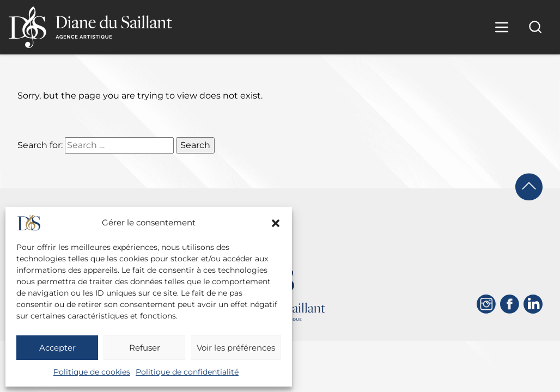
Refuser (145, 348)
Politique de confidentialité (187, 372)
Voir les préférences (236, 348)
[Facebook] (510, 304)
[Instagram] (486, 304)
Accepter (57, 348)
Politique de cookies (92, 372)
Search (195, 145)
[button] (276, 223)
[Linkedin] (533, 304)
